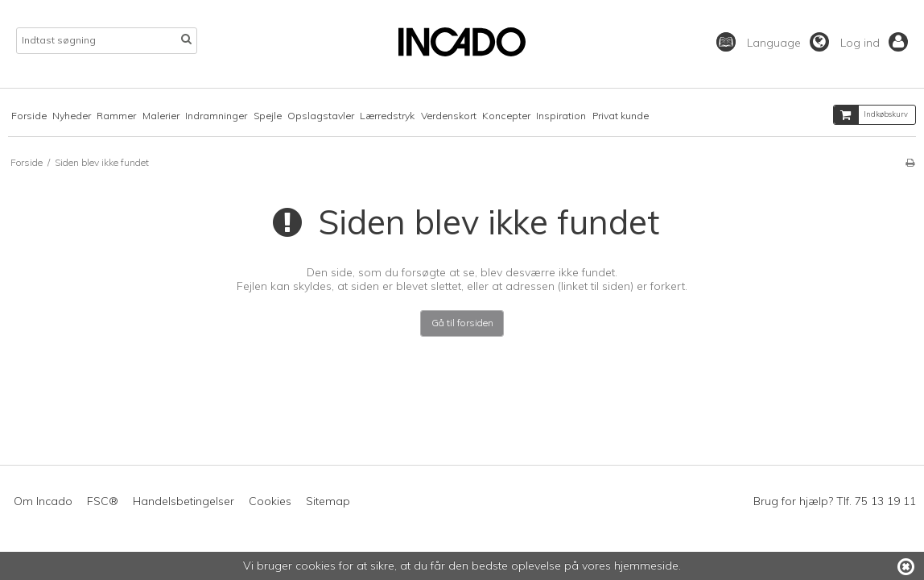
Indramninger (216, 116)
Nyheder (72, 116)
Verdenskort (449, 116)
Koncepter (506, 116)
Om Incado (43, 501)
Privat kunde (621, 116)
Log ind (874, 43)
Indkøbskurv (871, 115)
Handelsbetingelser (184, 501)
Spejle (268, 116)
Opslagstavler (321, 116)
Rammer (116, 116)
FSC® (103, 501)
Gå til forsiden (462, 323)
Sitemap (328, 501)
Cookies (270, 501)
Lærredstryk (387, 116)
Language (788, 43)
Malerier (161, 116)
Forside (29, 116)
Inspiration (561, 116)
